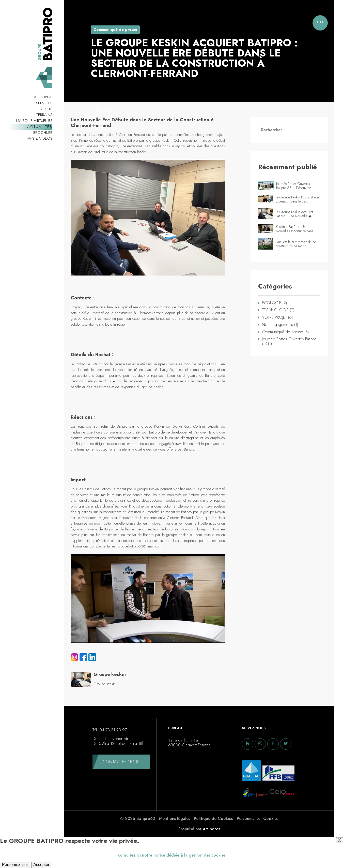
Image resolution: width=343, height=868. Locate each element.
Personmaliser (15, 865)
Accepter (41, 865)
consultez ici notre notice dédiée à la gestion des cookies (172, 855)
